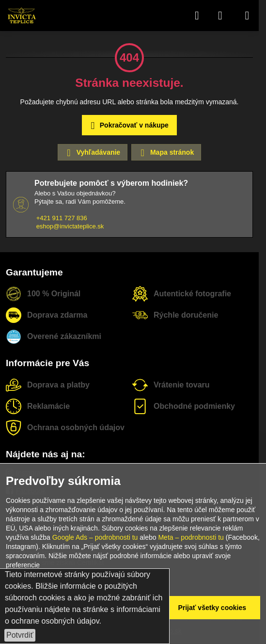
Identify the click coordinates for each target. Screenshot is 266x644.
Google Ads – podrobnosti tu (95, 537)
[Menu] (247, 16)
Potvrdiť (20, 635)
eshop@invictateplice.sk (70, 226)
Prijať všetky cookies (212, 608)
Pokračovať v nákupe (128, 126)
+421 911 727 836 (62, 218)
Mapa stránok (166, 153)
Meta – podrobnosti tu (191, 537)
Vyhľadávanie (92, 153)
